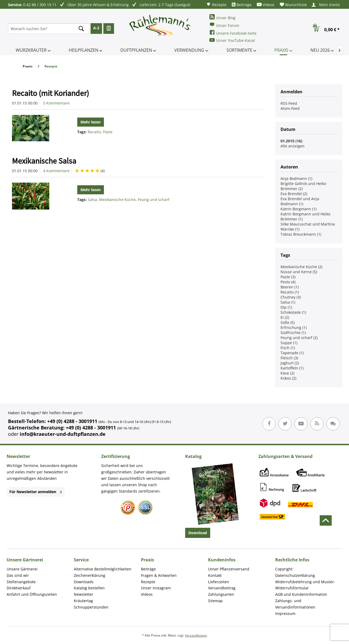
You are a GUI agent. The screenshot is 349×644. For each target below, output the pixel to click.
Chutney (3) (291, 297)
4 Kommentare (56, 171)
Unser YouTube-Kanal (232, 40)
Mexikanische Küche (117, 200)
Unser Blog (222, 17)
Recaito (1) (290, 292)
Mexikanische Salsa (44, 161)
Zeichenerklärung (90, 575)
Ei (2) (285, 317)
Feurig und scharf (154, 200)
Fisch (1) (288, 348)
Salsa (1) (288, 302)
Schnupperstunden (91, 607)
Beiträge (242, 5)
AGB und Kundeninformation (301, 594)
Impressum (285, 613)
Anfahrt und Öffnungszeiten (32, 594)
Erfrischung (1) (294, 327)
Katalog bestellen (89, 588)
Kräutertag (83, 601)
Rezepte (216, 4)
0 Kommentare (56, 103)
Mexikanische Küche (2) (301, 267)
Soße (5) (288, 322)
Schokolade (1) (293, 312)
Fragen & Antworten (159, 575)
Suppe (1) (289, 343)
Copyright (284, 569)
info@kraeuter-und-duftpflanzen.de (63, 434)
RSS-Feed (289, 103)
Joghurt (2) (290, 363)
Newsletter (84, 594)
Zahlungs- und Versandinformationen (295, 604)
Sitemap (215, 601)
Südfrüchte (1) (293, 333)
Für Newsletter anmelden (36, 492)
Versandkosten (196, 635)
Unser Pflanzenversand (229, 569)
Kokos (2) (288, 378)
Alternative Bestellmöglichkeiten (103, 569)
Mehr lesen (91, 122)
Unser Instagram (156, 588)
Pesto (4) (288, 282)
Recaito (94, 132)
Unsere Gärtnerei (22, 569)
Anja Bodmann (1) (296, 178)
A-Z (96, 28)
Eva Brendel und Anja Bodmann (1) (300, 201)
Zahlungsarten (221, 594)
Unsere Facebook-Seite (233, 33)
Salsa (92, 200)
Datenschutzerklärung (295, 575)
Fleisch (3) (289, 358)
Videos (266, 5)
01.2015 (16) (291, 141)
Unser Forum (224, 25)
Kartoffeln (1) (292, 368)
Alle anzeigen (293, 146)
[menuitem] (216, 4)
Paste (108, 132)
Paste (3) (288, 277)
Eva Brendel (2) (294, 194)
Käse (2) (287, 373)
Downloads (84, 582)
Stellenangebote (21, 582)
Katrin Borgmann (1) (299, 209)
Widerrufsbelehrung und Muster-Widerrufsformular (305, 585)
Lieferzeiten (219, 582)
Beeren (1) (290, 287)
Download (198, 533)
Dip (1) (286, 307)
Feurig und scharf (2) (299, 338)
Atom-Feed (290, 108)
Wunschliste (293, 5)
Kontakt (215, 575)
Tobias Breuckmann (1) (301, 234)
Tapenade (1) (292, 353)
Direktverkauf (19, 588)
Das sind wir (18, 575)
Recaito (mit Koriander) (50, 93)
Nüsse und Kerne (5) (299, 272)
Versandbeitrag (222, 588)
